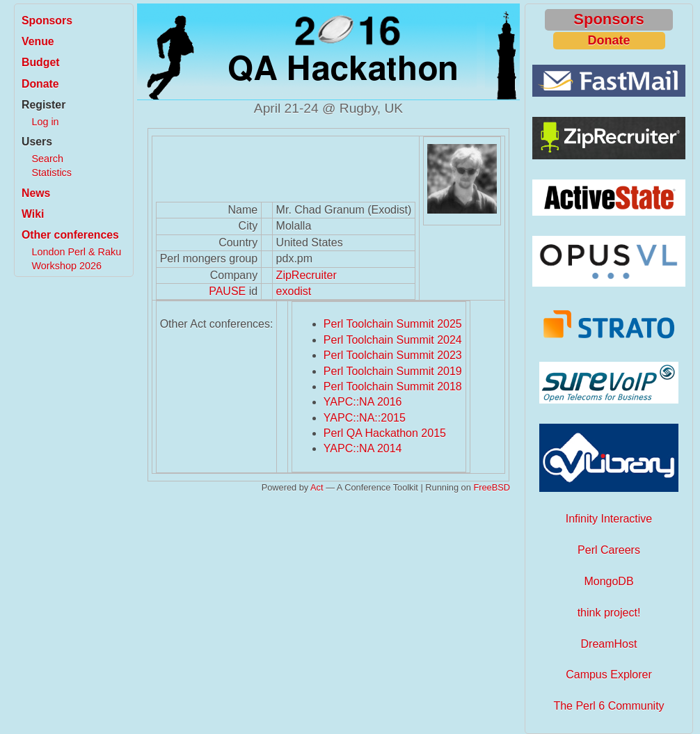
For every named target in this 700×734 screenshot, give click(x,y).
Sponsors (47, 21)
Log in (45, 122)
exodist (294, 291)
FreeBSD (492, 487)
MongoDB (608, 581)
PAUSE (227, 291)
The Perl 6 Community (608, 706)
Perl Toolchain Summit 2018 (393, 386)
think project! (609, 613)
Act (317, 487)
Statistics (51, 173)
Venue (38, 41)
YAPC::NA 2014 (363, 448)
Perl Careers (609, 550)
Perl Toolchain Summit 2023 (393, 355)
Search (47, 159)
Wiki (33, 214)
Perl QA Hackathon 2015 (385, 433)
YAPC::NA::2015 (365, 418)
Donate (40, 84)
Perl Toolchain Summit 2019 (393, 371)
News (36, 193)
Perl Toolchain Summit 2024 (393, 340)
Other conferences (70, 235)
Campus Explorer (609, 675)
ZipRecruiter (307, 275)
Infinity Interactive (609, 519)
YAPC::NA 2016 (363, 402)
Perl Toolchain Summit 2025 (393, 324)
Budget (41, 62)
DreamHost (609, 644)
